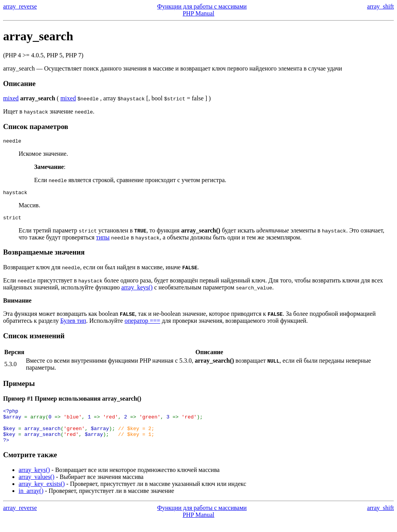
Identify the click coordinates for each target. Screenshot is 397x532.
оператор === (142, 324)
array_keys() (137, 291)
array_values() (36, 487)
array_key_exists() (42, 494)
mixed (11, 98)
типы (103, 241)
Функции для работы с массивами (202, 6)
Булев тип (73, 324)
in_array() (31, 501)
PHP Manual (198, 13)
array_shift (381, 6)
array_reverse (20, 6)
